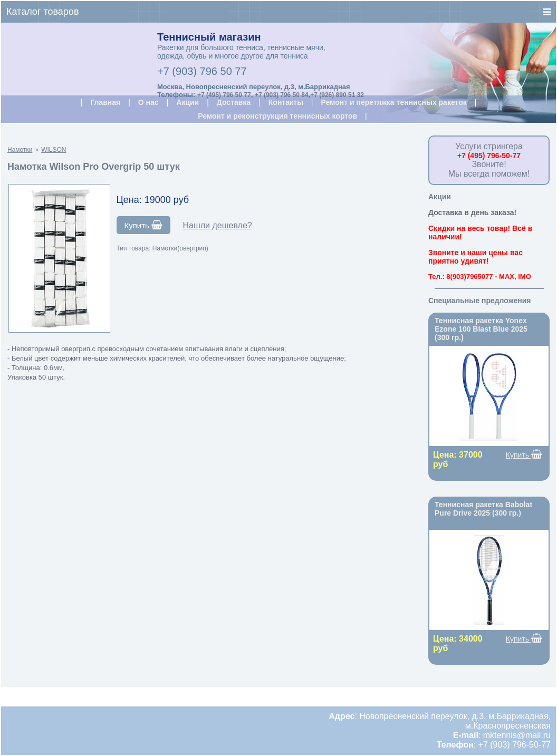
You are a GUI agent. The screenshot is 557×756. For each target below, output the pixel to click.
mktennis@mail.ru (517, 735)
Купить (144, 225)
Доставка (234, 102)
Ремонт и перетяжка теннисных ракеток (393, 102)
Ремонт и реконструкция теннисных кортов (277, 116)
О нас (148, 102)
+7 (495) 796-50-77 (489, 156)
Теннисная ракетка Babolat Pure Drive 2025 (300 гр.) (483, 509)
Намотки (20, 150)
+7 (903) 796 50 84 (282, 95)
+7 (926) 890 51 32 (337, 95)
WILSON (54, 150)
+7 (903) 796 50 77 (202, 71)
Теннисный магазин (209, 37)
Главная (105, 102)
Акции (188, 102)
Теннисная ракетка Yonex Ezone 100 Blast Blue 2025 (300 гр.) (481, 329)
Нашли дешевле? (217, 225)
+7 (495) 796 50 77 (224, 95)
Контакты (286, 102)
